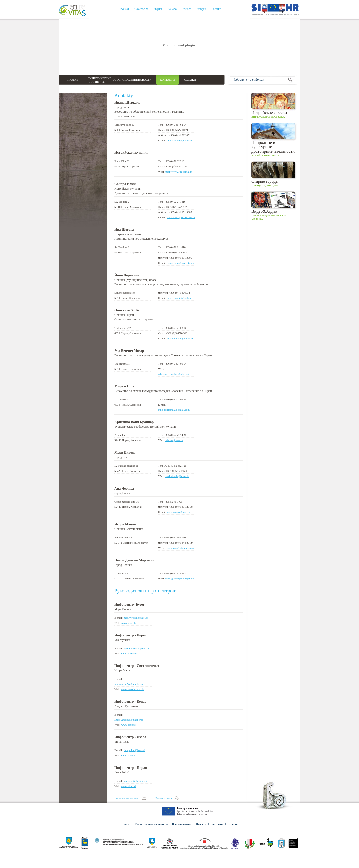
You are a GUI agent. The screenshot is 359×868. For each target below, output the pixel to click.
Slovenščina (141, 9)
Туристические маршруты (151, 824)
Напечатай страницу (127, 798)
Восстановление (182, 824)
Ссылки (233, 824)
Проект (126, 824)
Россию (216, 9)
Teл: (160, 125)
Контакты (217, 824)
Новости (201, 824)
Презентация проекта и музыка (274, 206)
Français (202, 9)
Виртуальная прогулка (274, 105)
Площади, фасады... (274, 174)
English (158, 9)
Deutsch (186, 9)
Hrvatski (124, 9)
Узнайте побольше (274, 140)
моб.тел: (163, 135)
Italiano (172, 9)
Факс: (161, 130)
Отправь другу (163, 798)
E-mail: (162, 140)
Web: (161, 172)
